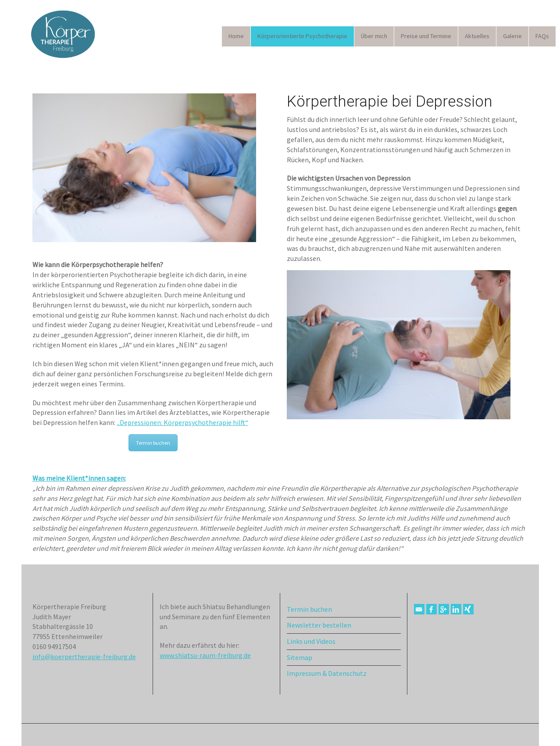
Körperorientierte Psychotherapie (302, 36)
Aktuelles (477, 36)
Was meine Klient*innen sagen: (79, 478)
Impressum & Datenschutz (327, 673)
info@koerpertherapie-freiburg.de (84, 657)
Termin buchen (153, 443)
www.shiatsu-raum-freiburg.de (205, 655)
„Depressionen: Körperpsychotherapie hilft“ (182, 422)
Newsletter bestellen (319, 625)
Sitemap (300, 657)
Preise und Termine (426, 36)
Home (236, 36)
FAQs (542, 36)
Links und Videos (311, 641)
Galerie (512, 36)
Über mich (374, 36)
